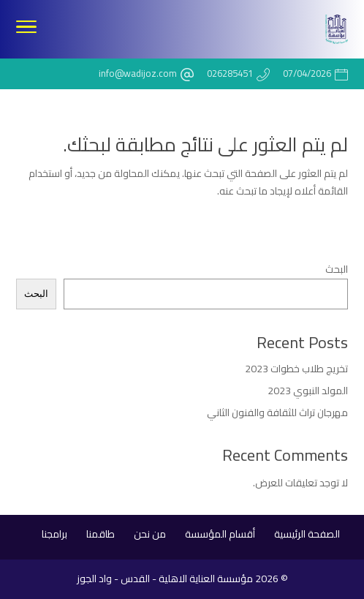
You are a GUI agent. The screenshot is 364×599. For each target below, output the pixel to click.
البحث (337, 269)
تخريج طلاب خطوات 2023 (296, 369)
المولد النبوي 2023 (308, 391)
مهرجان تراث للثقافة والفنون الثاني (277, 412)
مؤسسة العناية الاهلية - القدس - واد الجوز (165, 579)
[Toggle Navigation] (26, 29)
